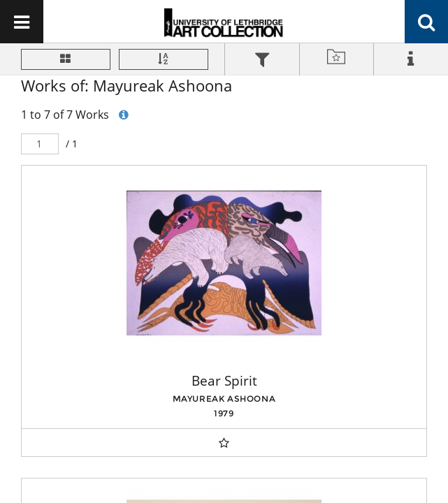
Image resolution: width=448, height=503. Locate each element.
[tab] (262, 61)
